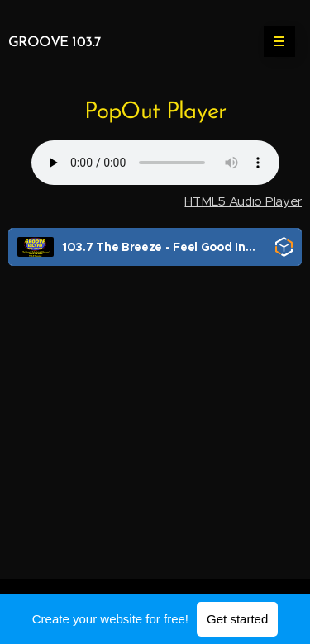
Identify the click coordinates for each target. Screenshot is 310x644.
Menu (274, 41)
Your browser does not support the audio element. (155, 163)
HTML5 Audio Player (243, 201)
